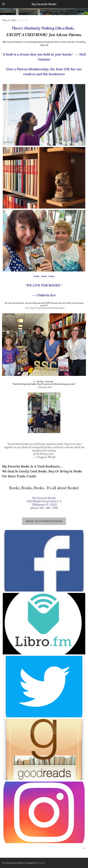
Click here (22, 20)
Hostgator (41, 863)
